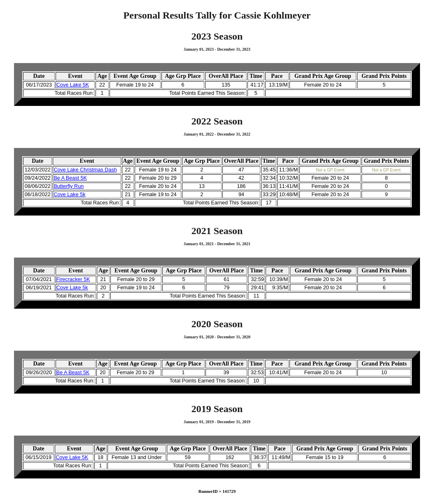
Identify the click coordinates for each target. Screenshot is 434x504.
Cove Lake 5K (73, 85)
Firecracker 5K (73, 279)
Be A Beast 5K (70, 178)
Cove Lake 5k (69, 195)
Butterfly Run (69, 186)
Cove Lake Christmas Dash (85, 170)
